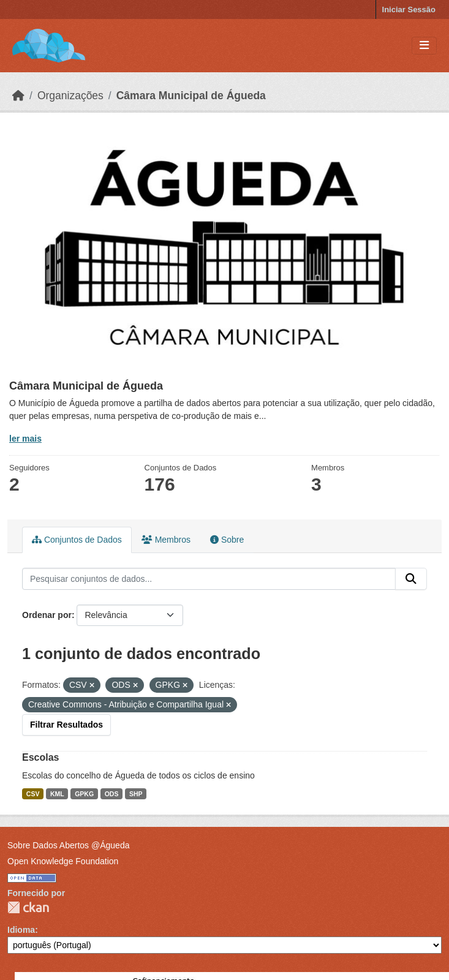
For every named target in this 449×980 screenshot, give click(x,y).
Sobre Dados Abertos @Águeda (68, 845)
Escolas (40, 757)
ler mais (25, 439)
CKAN (28, 907)
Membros (166, 540)
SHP (136, 794)
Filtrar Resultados (66, 725)
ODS (112, 794)
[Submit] (411, 579)
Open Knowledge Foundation (63, 861)
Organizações (70, 96)
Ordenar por (47, 615)
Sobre (227, 540)
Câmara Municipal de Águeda (191, 96)
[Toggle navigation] (424, 46)
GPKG (84, 794)
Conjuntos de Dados (77, 540)
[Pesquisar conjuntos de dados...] (209, 579)
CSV (33, 794)
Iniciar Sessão (409, 9)
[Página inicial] (18, 96)
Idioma (21, 930)
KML (57, 794)
